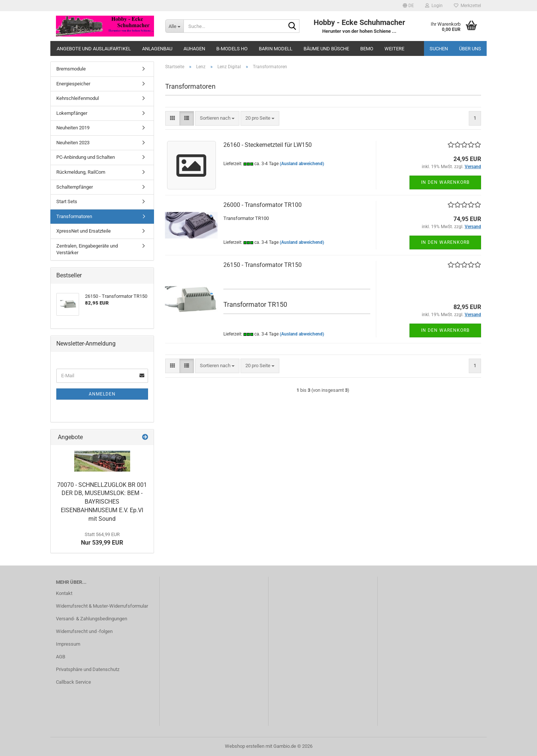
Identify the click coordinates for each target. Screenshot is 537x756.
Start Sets (67, 201)
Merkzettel (467, 6)
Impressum (68, 644)
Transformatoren (74, 216)
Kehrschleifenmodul (78, 98)
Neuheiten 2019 (73, 128)
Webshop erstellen (245, 746)
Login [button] (434, 6)
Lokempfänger (72, 113)
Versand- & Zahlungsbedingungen (92, 619)
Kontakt (64, 593)
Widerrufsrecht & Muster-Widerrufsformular (102, 606)
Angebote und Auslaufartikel (94, 49)
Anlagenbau (157, 49)
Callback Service (73, 682)
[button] (408, 6)
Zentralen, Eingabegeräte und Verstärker (87, 249)
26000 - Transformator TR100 (263, 205)
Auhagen (194, 49)
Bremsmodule (71, 69)
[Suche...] (174, 26)
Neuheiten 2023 (73, 143)
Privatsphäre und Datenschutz (88, 669)
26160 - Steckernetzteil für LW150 (268, 145)
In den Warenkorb (445, 182)
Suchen (439, 49)
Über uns (470, 49)
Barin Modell (276, 49)
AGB (61, 657)
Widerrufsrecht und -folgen (84, 631)
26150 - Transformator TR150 (263, 265)
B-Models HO (232, 49)
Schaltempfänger (75, 187)
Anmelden (102, 394)
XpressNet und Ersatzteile (84, 231)
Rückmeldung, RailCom (81, 172)
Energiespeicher (73, 84)
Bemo (367, 49)
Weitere (394, 49)
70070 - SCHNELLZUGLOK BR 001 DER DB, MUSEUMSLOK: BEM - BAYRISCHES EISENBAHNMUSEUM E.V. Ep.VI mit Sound (102, 502)
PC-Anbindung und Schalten (86, 157)
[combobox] (217, 118)
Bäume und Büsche (326, 49)
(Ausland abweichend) (302, 164)
